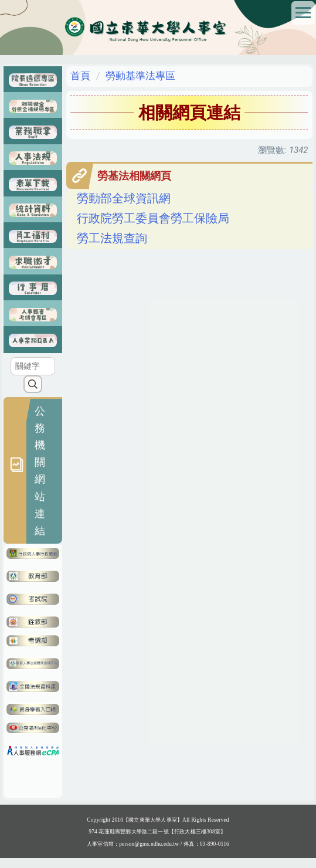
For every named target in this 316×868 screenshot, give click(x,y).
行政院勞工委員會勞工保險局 (153, 218)
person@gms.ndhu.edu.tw (149, 853)
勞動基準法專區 (140, 76)
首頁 (80, 76)
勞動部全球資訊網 (124, 199)
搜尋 (33, 393)
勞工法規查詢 (112, 238)
